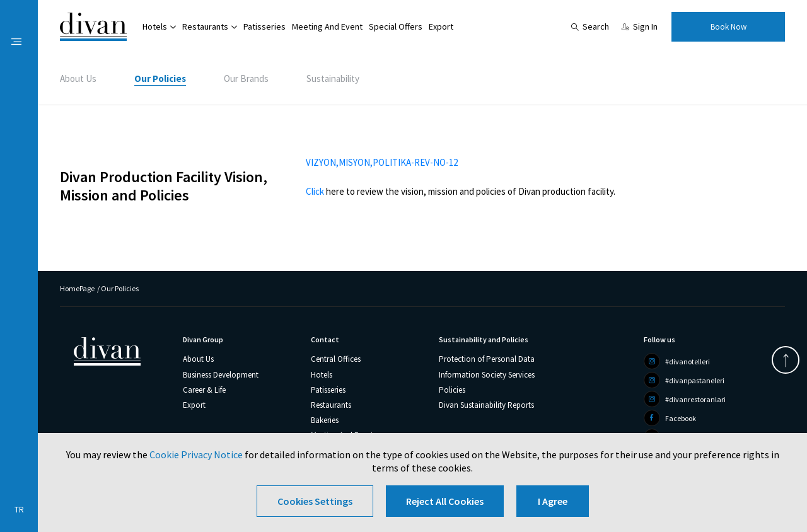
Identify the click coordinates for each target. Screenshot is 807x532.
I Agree (553, 501)
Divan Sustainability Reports (486, 405)
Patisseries (264, 26)
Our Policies (160, 78)
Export (441, 26)
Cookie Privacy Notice (196, 454)
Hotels (155, 26)
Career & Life (204, 390)
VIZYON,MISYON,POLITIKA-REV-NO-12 (382, 162)
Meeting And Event (327, 26)
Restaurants (205, 26)
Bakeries (325, 420)
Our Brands (246, 78)
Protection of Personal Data (487, 359)
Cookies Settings (315, 501)
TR (19, 510)
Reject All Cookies (445, 501)
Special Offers (396, 26)
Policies (452, 390)
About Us (78, 78)
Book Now (729, 27)
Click (315, 191)
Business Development (221, 375)
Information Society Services (487, 375)
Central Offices (336, 359)
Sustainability (333, 78)
